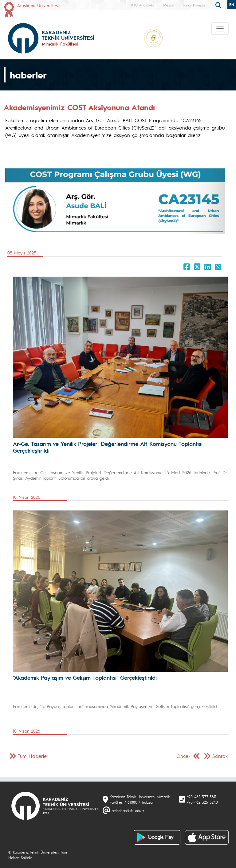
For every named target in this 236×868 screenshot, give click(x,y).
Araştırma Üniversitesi (38, 5)
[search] (219, 5)
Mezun (169, 5)
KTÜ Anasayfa (143, 5)
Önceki (184, 756)
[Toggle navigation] (220, 29)
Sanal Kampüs (194, 5)
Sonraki (220, 756)
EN (232, 5)
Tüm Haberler (33, 756)
